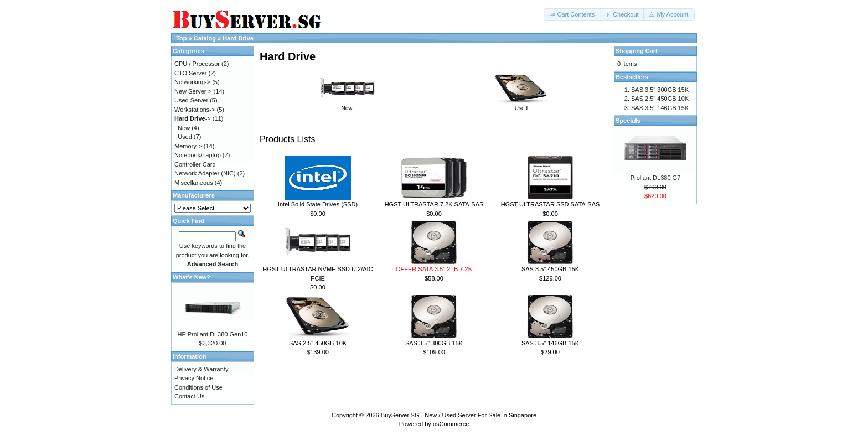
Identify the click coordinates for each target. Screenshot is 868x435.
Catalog (205, 38)
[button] (572, 15)
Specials (628, 121)
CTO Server (190, 73)
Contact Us (189, 396)
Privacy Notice (194, 378)
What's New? (192, 277)
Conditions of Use (198, 387)
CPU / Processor (197, 64)
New (347, 105)
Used (521, 105)
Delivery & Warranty (201, 369)
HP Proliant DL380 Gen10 (213, 334)
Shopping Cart (637, 51)
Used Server (191, 100)
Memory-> (188, 146)
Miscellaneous (194, 183)
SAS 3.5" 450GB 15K (550, 269)
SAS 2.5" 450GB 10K (318, 343)
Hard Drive (238, 38)
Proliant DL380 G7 (656, 178)
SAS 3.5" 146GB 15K (550, 343)
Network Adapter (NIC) (205, 173)
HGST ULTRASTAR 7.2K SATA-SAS (434, 204)
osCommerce (451, 424)
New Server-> (193, 91)
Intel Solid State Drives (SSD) (318, 204)
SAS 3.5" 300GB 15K (434, 343)
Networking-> (192, 82)
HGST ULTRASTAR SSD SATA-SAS (551, 204)
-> (193, 118)
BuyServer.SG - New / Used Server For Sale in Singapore (459, 415)
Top (181, 38)
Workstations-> (195, 110)
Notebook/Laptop (198, 155)
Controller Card (195, 164)
